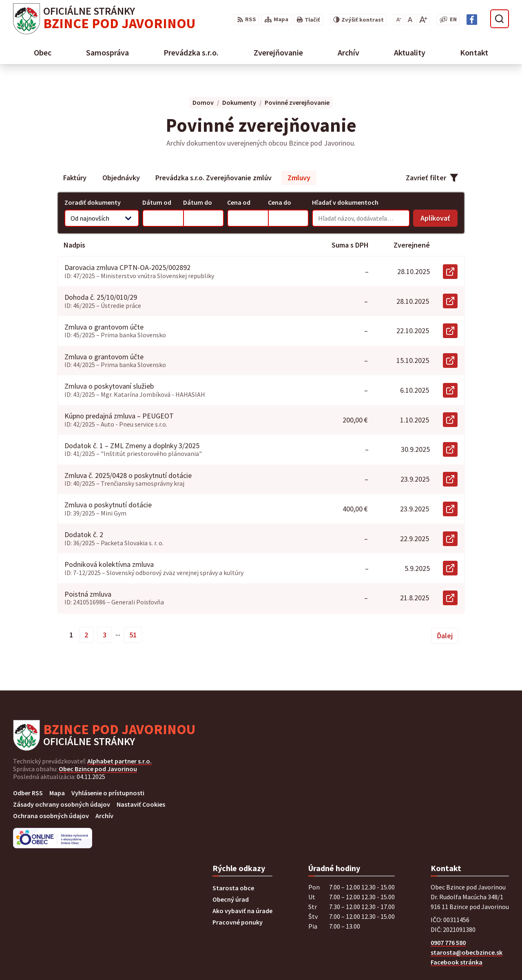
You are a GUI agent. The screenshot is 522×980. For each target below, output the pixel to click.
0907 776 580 (448, 942)
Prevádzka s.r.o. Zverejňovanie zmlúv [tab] (213, 178)
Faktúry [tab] (75, 178)
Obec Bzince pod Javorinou (98, 769)
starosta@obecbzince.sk (467, 952)
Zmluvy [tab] (299, 178)
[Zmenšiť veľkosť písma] (399, 20)
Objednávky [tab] (121, 178)
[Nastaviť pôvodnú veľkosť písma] (410, 20)
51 (133, 635)
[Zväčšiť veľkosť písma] (423, 20)
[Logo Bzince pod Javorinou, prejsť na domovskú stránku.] (104, 19)
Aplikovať (439, 220)
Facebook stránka (457, 962)
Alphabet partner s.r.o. (119, 761)
